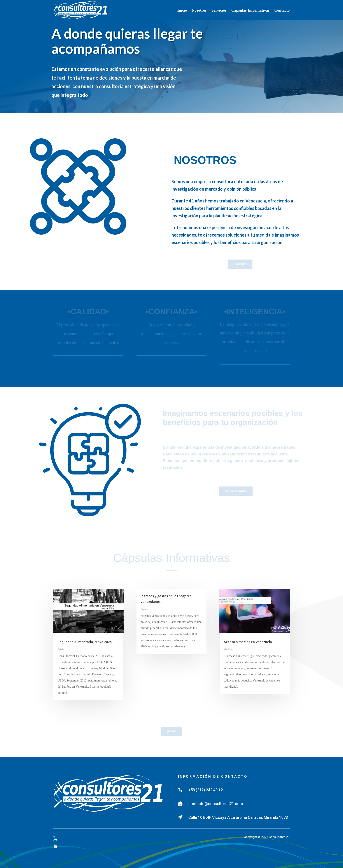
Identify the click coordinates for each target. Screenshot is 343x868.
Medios (228, 649)
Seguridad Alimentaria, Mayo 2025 (85, 642)
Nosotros (199, 10)
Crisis (61, 649)
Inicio (182, 10)
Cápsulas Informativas (250, 10)
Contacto (282, 10)
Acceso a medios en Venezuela (248, 642)
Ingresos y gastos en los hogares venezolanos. (166, 599)
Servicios (219, 10)
